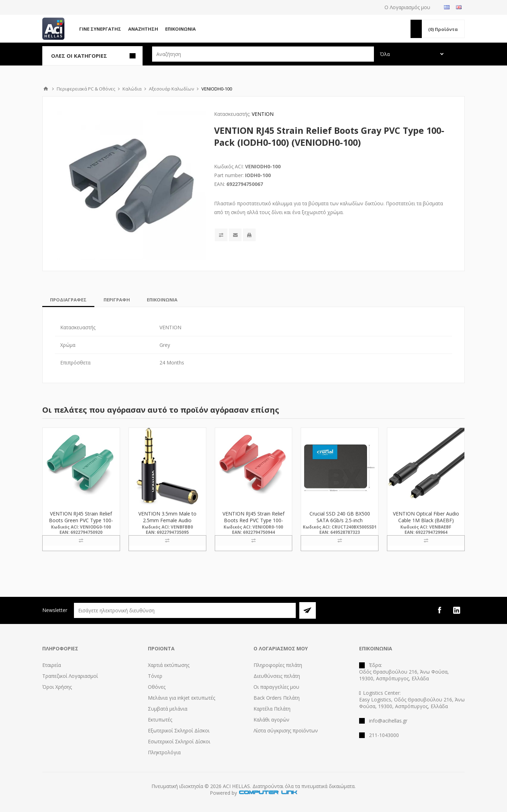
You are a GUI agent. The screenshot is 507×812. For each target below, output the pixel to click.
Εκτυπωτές (160, 720)
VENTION (263, 114)
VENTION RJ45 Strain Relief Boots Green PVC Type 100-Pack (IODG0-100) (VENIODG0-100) (81, 524)
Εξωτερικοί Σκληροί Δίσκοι (179, 730)
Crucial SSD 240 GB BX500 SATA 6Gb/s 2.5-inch (340, 517)
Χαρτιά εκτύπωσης (169, 665)
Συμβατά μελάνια (168, 709)
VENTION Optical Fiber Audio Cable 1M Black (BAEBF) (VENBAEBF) (426, 520)
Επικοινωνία (180, 29)
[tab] (68, 300)
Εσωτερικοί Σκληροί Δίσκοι (179, 741)
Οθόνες (157, 687)
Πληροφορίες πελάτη (278, 665)
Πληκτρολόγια (164, 752)
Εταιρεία (52, 665)
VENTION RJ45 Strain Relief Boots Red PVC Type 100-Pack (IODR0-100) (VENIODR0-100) (254, 524)
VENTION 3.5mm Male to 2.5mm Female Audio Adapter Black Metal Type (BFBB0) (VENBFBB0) (167, 524)
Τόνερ (155, 676)
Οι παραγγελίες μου (276, 687)
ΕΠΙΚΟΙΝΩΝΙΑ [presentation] (162, 300)
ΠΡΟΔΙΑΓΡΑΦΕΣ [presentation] (68, 300)
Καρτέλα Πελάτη (272, 709)
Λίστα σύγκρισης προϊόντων (286, 730)
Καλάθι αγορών (271, 720)
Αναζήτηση (143, 29)
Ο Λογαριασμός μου (407, 7)
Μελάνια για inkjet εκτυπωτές (181, 698)
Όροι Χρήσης (57, 687)
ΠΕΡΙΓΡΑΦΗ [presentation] (117, 300)
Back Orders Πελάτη (277, 698)
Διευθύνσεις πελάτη (277, 676)
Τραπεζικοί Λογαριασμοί (70, 676)
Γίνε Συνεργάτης (100, 29)
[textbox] (263, 54)
